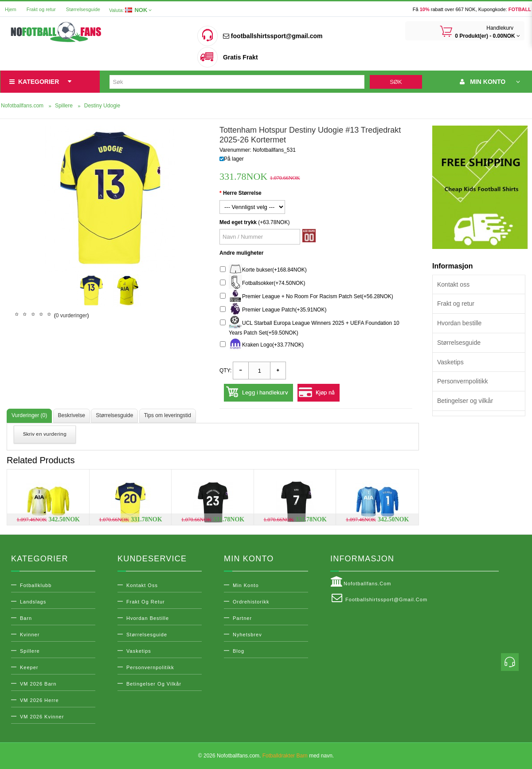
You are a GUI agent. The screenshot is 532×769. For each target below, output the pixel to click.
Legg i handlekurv (265, 393)
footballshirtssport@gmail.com (273, 36)
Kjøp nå (325, 393)
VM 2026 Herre (39, 700)
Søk (396, 82)
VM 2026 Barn (38, 684)
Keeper (29, 667)
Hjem (11, 9)
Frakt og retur (41, 9)
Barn (26, 618)
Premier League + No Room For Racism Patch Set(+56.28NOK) (307, 297)
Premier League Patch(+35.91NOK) (273, 310)
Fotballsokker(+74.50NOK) (262, 283)
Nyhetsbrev (247, 635)
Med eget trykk (238, 222)
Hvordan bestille (459, 323)
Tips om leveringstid (168, 415)
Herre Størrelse (242, 193)
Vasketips (450, 362)
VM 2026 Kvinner (42, 717)
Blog (239, 651)
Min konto (246, 585)
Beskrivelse (72, 415)
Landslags (33, 602)
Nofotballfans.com (361, 582)
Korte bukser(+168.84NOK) (263, 270)
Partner (242, 618)
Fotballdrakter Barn (285, 756)
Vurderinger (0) (29, 415)
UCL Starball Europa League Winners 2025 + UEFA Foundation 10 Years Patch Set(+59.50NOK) (310, 327)
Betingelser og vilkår (465, 401)
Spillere (30, 651)
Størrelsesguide (83, 9)
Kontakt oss (453, 284)
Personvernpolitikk (462, 381)
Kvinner (30, 635)
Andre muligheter (241, 253)
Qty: (225, 371)
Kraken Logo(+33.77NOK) (262, 345)
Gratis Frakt (241, 57)
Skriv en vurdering (45, 434)
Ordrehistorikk (251, 602)
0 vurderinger (72, 315)
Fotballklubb (36, 585)
